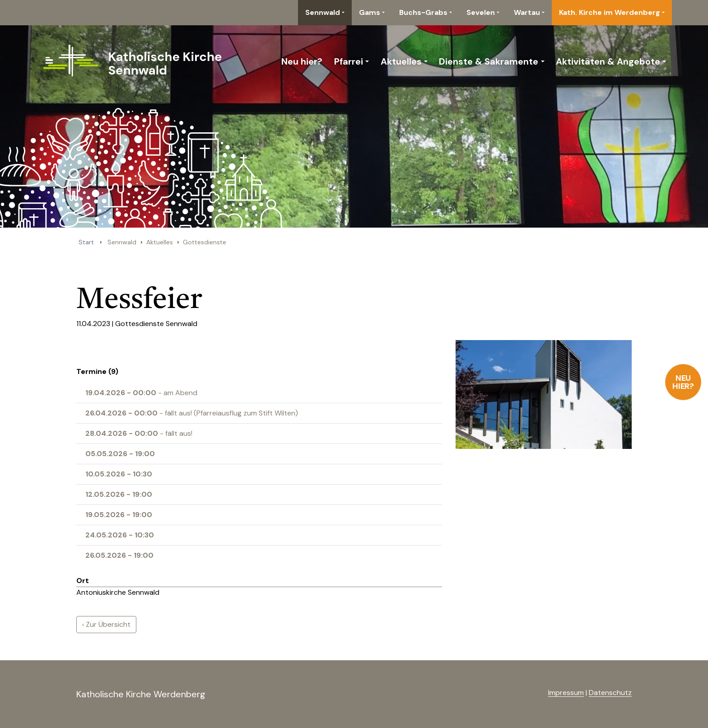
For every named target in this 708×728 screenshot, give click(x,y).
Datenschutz (610, 693)
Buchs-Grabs (423, 12)
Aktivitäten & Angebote (608, 61)
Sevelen (481, 12)
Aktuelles (401, 61)
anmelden (533, 693)
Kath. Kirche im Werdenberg (610, 12)
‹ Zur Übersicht (106, 624)
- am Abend (141, 393)
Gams (370, 12)
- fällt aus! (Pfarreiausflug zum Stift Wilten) (192, 413)
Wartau (527, 12)
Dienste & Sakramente (489, 61)
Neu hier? (683, 382)
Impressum (566, 693)
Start (86, 242)
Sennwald (323, 12)
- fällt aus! (139, 433)
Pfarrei (349, 61)
